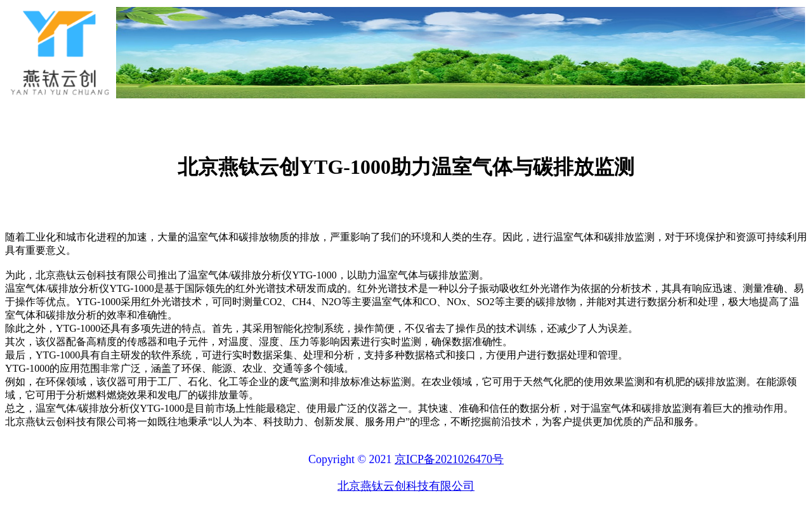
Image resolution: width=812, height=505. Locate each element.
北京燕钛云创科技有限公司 (406, 486)
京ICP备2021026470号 (449, 459)
